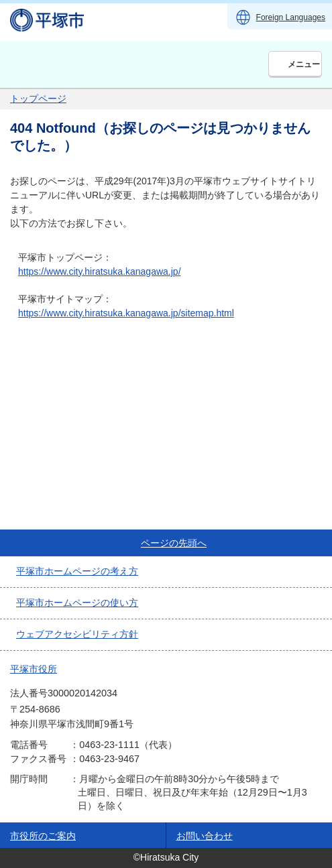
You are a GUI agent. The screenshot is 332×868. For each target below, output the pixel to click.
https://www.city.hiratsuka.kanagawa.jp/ (100, 271)
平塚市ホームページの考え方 (77, 571)
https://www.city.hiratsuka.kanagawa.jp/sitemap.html (126, 313)
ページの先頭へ (174, 543)
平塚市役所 (34, 669)
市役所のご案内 (43, 836)
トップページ (38, 99)
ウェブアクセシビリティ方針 (77, 634)
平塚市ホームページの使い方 (77, 603)
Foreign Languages (291, 17)
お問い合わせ (205, 836)
